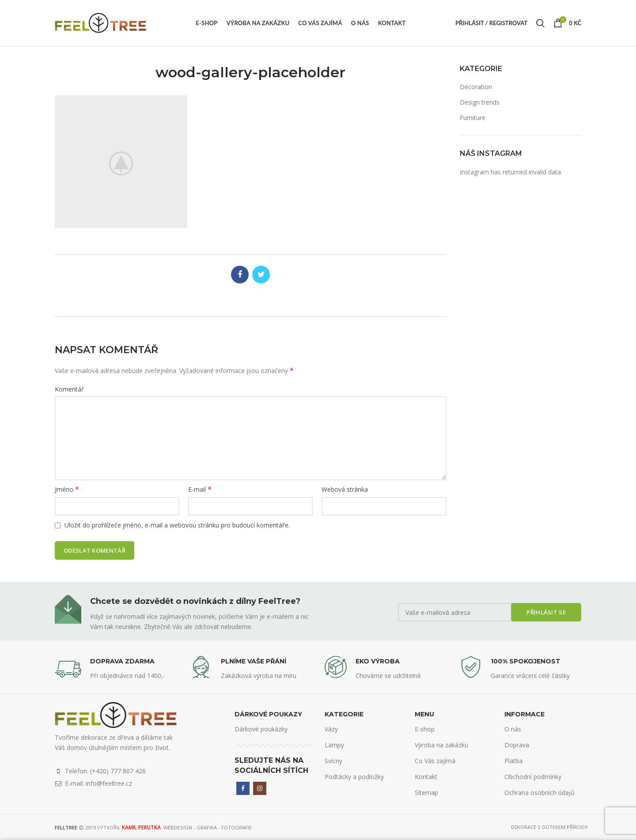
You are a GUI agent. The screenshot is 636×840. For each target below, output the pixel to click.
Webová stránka (345, 489)
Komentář (69, 389)
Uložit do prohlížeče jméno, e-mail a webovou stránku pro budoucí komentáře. (177, 525)
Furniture (473, 118)
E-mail (200, 489)
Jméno (67, 489)
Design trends (480, 102)
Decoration (476, 87)
